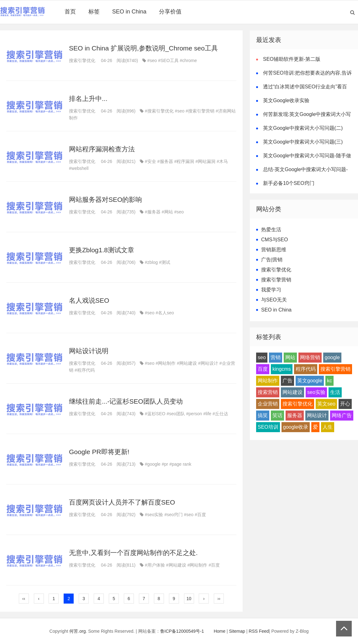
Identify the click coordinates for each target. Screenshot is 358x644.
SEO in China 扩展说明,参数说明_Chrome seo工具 (143, 48)
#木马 (222, 161)
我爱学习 (271, 290)
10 (189, 599)
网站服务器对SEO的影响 (105, 199)
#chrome (188, 60)
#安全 (150, 161)
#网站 (167, 212)
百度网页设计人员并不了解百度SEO (122, 502)
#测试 (165, 262)
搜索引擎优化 (82, 60)
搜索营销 (268, 392)
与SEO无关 (274, 300)
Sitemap (237, 631)
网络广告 (342, 415)
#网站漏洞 (205, 161)
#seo (152, 60)
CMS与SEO (274, 240)
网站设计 (317, 415)
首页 (70, 12)
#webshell (79, 168)
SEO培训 (268, 427)
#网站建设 (187, 363)
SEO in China (129, 12)
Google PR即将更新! (99, 452)
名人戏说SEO (89, 300)
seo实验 (316, 392)
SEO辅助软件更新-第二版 (292, 59)
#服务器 (165, 161)
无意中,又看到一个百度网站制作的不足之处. (133, 553)
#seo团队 (176, 414)
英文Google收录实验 (286, 100)
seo (262, 357)
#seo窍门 (173, 515)
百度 (263, 369)
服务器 (295, 415)
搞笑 (263, 415)
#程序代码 (85, 370)
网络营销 (310, 357)
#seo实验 (154, 515)
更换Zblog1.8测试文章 (102, 250)
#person (194, 414)
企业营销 (268, 404)
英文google (310, 381)
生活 (335, 392)
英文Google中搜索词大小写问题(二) (303, 128)
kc (329, 381)
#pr (165, 464)
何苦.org (77, 631)
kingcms (282, 369)
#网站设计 (208, 363)
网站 (290, 357)
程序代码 (306, 369)
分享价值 (170, 12)
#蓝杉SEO (155, 414)
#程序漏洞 (184, 161)
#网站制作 (166, 363)
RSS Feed (259, 631)
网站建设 (292, 392)
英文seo (326, 404)
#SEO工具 (168, 60)
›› (219, 599)
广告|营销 (272, 260)
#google (153, 464)
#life (207, 414)
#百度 (200, 515)
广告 (287, 381)
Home (220, 631)
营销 (276, 357)
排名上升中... (88, 99)
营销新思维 (274, 250)
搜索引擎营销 (276, 280)
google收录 (296, 427)
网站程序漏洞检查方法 (102, 149)
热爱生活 (271, 230)
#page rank (180, 464)
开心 (345, 404)
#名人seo (165, 313)
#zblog (151, 262)
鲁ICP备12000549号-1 (182, 631)
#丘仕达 (220, 414)
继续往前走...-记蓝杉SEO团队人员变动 (126, 401)
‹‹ (24, 599)
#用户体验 (155, 565)
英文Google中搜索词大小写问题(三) (303, 142)
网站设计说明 (89, 351)
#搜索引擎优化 (159, 111)
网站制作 (268, 381)
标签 (94, 12)
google (332, 357)
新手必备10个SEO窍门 (289, 183)
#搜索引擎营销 (200, 111)
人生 (328, 427)
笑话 (277, 415)
